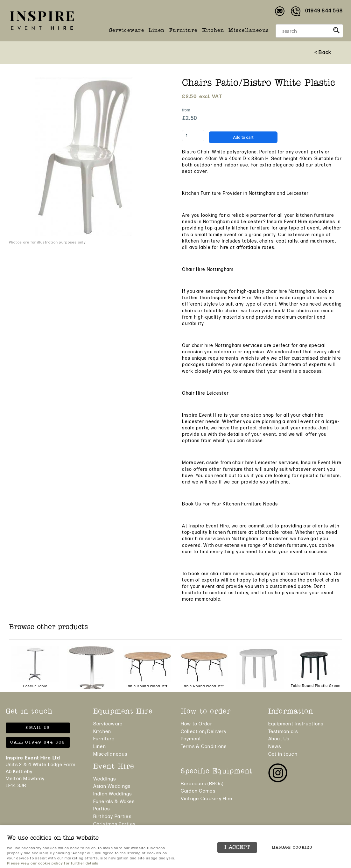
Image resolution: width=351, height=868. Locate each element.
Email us (38, 728)
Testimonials (283, 732)
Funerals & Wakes (114, 802)
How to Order (197, 724)
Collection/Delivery (204, 732)
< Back (323, 53)
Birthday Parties (112, 817)
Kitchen (213, 31)
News (275, 747)
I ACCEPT (237, 847)
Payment (191, 739)
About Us (279, 739)
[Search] (303, 31)
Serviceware (127, 31)
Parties (102, 809)
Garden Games (198, 791)
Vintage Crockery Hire (207, 799)
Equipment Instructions (296, 724)
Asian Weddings (112, 786)
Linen (157, 31)
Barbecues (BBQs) (202, 784)
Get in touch (283, 754)
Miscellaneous (249, 31)
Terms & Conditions (204, 747)
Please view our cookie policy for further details (53, 863)
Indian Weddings (113, 794)
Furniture (183, 31)
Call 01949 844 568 (38, 742)
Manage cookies (292, 848)
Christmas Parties (115, 824)
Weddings (105, 779)
